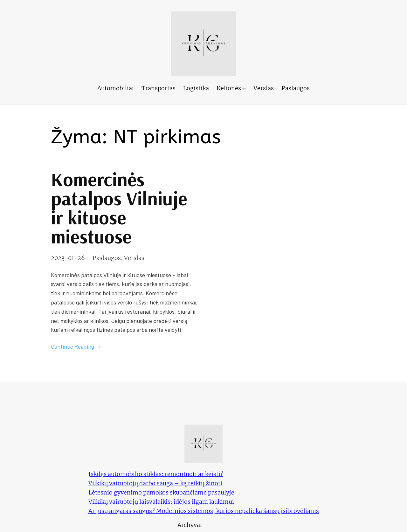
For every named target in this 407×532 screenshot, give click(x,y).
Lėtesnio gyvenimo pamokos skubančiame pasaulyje (161, 492)
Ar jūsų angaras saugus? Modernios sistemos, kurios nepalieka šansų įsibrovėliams (204, 511)
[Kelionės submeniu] (244, 89)
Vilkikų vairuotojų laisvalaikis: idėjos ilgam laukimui (161, 502)
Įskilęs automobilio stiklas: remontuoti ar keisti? (156, 474)
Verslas (134, 258)
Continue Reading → (76, 346)
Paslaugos (107, 258)
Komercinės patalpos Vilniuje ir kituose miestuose (119, 208)
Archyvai (190, 525)
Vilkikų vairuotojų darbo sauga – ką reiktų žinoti (155, 483)
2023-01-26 (68, 258)
